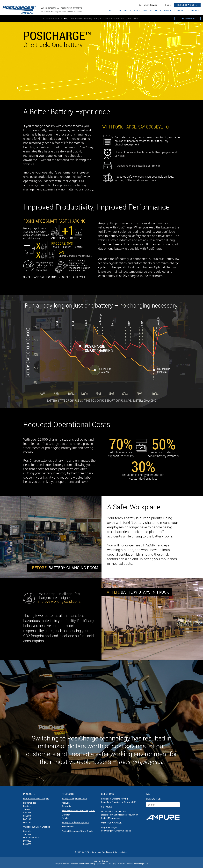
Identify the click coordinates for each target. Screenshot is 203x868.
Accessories (68, 827)
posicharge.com (141, 864)
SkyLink (27, 831)
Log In (167, 5)
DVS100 (27, 819)
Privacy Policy (121, 852)
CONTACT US (153, 799)
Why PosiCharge (109, 827)
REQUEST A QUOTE (187, 5)
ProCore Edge (30, 803)
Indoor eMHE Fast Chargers (36, 799)
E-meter (65, 818)
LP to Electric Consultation (113, 811)
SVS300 (27, 816)
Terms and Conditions (102, 852)
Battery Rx (66, 806)
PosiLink (66, 803)
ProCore (27, 806)
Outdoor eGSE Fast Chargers (37, 827)
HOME (113, 11)
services (156, 11)
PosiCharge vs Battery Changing (116, 831)
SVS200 (27, 813)
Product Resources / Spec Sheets (77, 831)
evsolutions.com (86, 864)
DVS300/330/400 (31, 838)
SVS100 (27, 834)
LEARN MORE (188, 19)
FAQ (148, 794)
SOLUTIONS (141, 11)
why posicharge (175, 11)
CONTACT (194, 11)
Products (125, 11)
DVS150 (27, 822)
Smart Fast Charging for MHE (115, 799)
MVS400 (27, 841)
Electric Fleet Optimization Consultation (120, 815)
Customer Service (146, 5)
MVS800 (27, 844)
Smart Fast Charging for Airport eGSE (119, 802)
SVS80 (26, 809)
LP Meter (66, 815)
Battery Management (111, 818)
